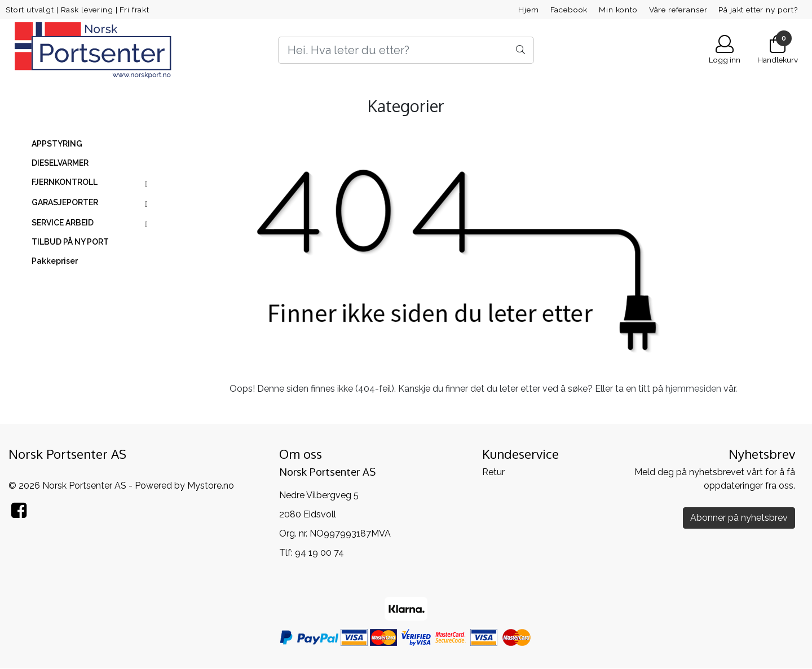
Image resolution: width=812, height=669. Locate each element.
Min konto (618, 10)
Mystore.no (211, 486)
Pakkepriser (55, 261)
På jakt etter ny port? (758, 10)
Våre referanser (678, 10)
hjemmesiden (693, 389)
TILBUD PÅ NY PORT (70, 242)
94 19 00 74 (319, 553)
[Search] (406, 50)
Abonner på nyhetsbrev (739, 518)
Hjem (528, 10)
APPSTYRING (57, 144)
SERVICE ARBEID (63, 223)
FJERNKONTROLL (65, 182)
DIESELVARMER (60, 163)
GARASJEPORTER (65, 202)
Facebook (569, 10)
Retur (493, 472)
